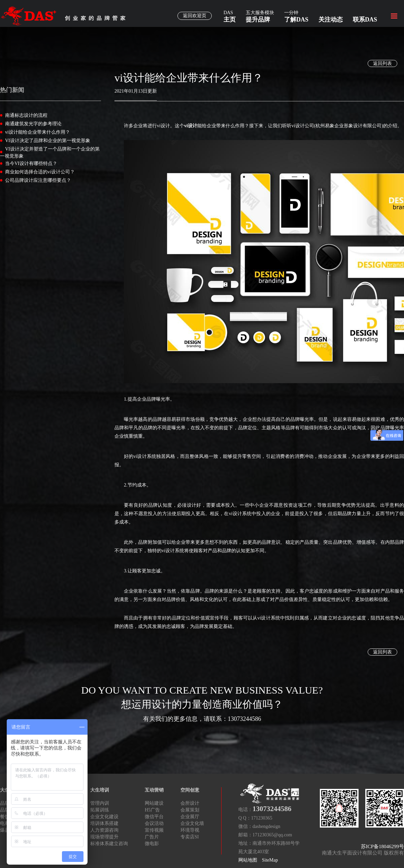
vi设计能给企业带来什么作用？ (38, 132)
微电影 (152, 844)
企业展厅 (190, 817)
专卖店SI (190, 837)
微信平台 (154, 817)
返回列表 (382, 63)
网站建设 (154, 803)
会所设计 (190, 803)
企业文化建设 (104, 817)
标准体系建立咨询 (109, 844)
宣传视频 (154, 830)
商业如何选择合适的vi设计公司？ (40, 172)
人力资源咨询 (104, 830)
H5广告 (152, 810)
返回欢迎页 (195, 16)
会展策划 (190, 810)
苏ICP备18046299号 (382, 846)
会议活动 (154, 823)
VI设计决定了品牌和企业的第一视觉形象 (48, 141)
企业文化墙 (192, 823)
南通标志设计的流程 (26, 115)
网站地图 (248, 860)
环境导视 (190, 830)
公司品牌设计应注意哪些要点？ (38, 180)
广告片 (152, 837)
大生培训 (100, 790)
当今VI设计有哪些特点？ (31, 163)
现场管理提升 (104, 837)
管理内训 (100, 803)
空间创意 (190, 790)
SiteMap (270, 860)
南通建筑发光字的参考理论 (33, 124)
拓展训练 (100, 810)
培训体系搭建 (104, 823)
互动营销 (154, 790)
